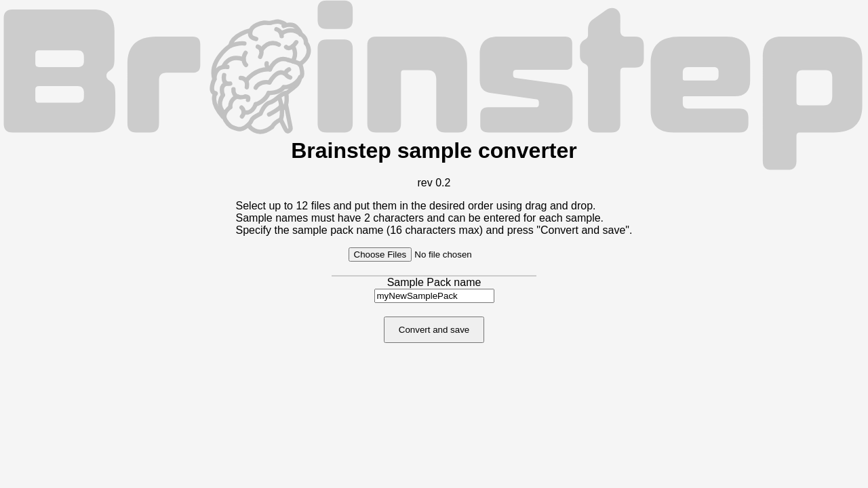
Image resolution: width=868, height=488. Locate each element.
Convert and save (434, 330)
